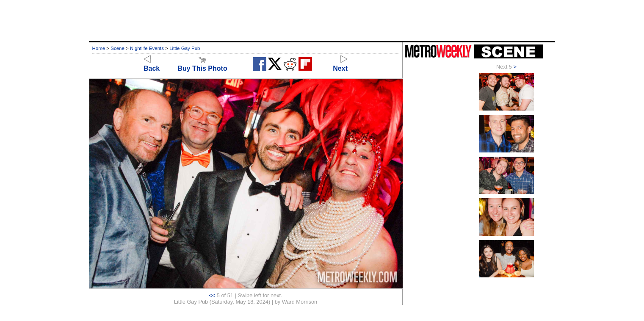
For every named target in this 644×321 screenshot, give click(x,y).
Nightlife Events (147, 48)
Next (340, 65)
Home (98, 48)
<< (212, 295)
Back (152, 65)
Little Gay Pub (185, 48)
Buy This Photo (202, 65)
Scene (117, 48)
